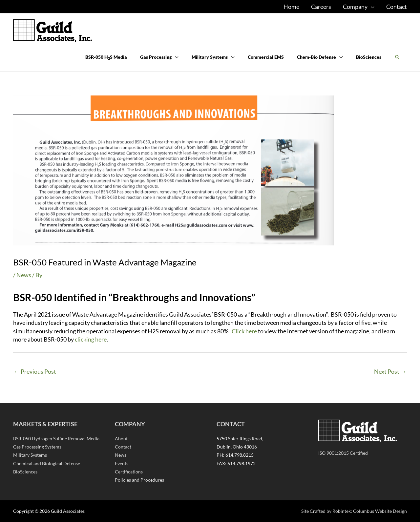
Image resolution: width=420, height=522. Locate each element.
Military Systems (30, 455)
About (121, 438)
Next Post (390, 371)
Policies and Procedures (139, 480)
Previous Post (35, 371)
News (24, 275)
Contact (123, 447)
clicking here (91, 339)
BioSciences (25, 472)
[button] (397, 57)
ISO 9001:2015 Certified (343, 453)
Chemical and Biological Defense (47, 463)
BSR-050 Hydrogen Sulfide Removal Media (56, 438)
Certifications (129, 472)
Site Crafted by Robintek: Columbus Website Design (354, 511)
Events (122, 463)
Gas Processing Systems (37, 447)
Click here (244, 331)
